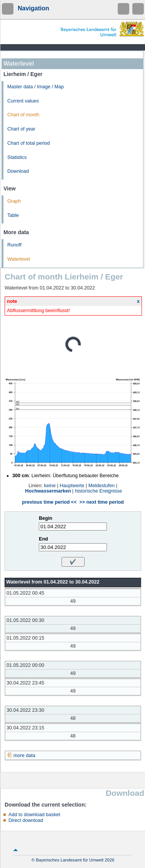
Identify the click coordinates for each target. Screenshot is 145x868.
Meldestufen (102, 486)
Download (18, 171)
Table (13, 215)
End (43, 539)
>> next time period (101, 502)
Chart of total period (29, 143)
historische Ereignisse (99, 491)
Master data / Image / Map (36, 87)
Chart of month (23, 115)
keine (50, 486)
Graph (14, 201)
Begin (46, 518)
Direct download (26, 820)
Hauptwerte (72, 486)
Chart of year (21, 129)
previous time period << (49, 502)
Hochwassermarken (48, 491)
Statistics (17, 157)
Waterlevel (19, 259)
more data (24, 756)
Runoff (14, 245)
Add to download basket (34, 815)
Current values (23, 101)
